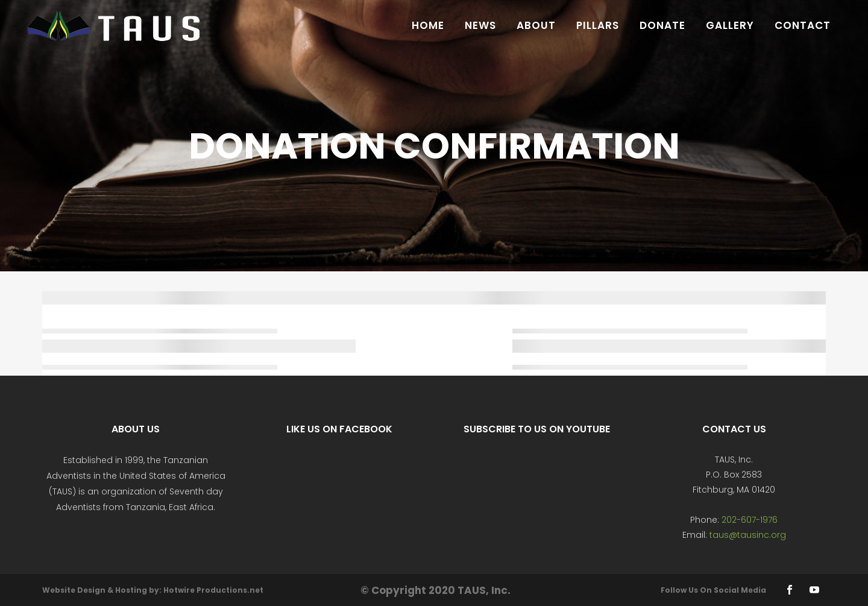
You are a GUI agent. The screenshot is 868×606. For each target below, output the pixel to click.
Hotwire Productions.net (213, 590)
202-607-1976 (750, 520)
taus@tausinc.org (748, 535)
